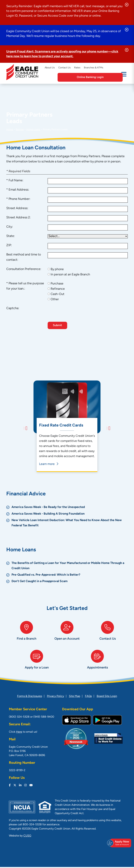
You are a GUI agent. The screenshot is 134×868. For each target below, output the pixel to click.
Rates (77, 68)
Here (19, 733)
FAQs (88, 697)
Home (10, 130)
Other (55, 299)
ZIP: (9, 245)
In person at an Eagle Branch (70, 275)
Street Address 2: (18, 218)
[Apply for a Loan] (37, 662)
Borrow (20, 130)
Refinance (58, 289)
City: (10, 227)
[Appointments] (97, 662)
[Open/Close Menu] (124, 77)
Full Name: (16, 181)
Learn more (48, 464)
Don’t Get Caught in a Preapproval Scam (40, 576)
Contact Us (64, 68)
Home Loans (33, 130)
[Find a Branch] (27, 630)
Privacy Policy (55, 697)
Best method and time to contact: (24, 257)
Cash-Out (57, 294)
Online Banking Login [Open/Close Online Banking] (100, 77)
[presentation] (74, 313)
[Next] (107, 426)
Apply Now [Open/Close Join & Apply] (120, 846)
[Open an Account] (67, 630)
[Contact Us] (107, 630)
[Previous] (27, 426)
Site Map (75, 697)
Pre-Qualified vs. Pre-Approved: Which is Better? (47, 570)
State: (11, 236)
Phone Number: (19, 199)
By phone (57, 269)
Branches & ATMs (94, 68)
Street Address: (17, 208)
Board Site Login (107, 697)
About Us (50, 68)
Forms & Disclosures (30, 697)
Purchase (57, 284)
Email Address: (19, 190)
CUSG (27, 837)
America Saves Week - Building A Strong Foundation (49, 509)
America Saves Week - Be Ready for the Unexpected (49, 502)
